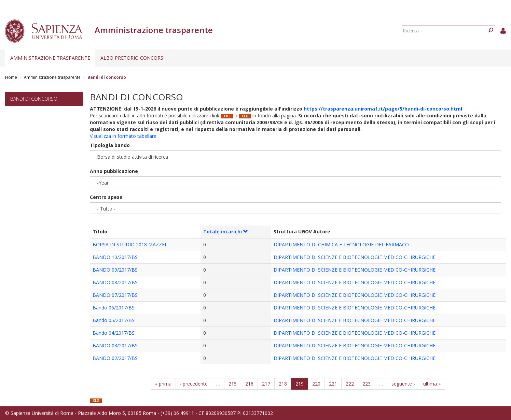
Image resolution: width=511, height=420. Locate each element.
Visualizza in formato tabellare (123, 136)
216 (249, 384)
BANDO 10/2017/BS (115, 257)
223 (367, 384)
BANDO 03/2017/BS (115, 345)
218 (283, 384)
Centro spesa (106, 197)
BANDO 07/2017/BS (115, 295)
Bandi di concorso (34, 99)
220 (316, 384)
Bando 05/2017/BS (114, 320)
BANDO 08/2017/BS (115, 282)
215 (233, 384)
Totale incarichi (226, 231)
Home (11, 77)
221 (333, 384)
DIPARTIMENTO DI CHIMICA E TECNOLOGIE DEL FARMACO (341, 244)
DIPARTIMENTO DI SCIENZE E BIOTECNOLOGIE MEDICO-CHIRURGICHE (355, 257)
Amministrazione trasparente (50, 58)
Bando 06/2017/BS (114, 308)
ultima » (432, 384)
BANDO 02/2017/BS (115, 358)
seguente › (403, 384)
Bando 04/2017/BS (114, 333)
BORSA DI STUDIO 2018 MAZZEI (129, 244)
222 (350, 384)
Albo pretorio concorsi (133, 58)
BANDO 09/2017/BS (115, 270)
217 (266, 384)
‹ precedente (194, 384)
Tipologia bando (110, 145)
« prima (163, 384)
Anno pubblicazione (114, 171)
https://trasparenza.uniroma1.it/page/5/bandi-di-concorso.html (383, 109)
